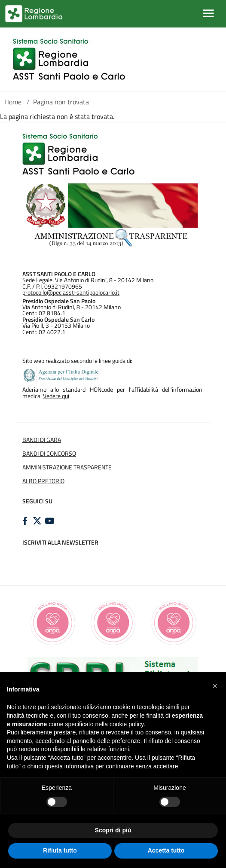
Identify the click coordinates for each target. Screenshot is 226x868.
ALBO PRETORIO (43, 481)
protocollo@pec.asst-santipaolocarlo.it (71, 292)
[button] (215, 686)
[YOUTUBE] (50, 521)
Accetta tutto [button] (166, 850)
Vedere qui (56, 396)
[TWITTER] (38, 521)
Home (13, 102)
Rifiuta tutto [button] (60, 850)
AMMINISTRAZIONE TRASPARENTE (67, 467)
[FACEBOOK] (26, 521)
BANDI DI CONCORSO (49, 454)
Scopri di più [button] (113, 830)
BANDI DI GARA (42, 440)
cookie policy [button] (127, 724)
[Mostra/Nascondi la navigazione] (208, 13)
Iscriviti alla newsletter (60, 542)
